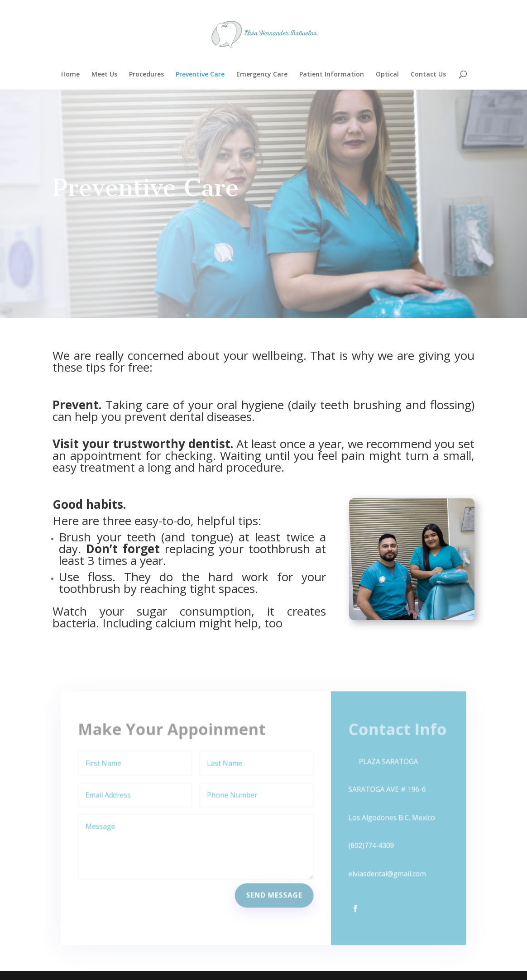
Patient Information (332, 75)
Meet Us (104, 75)
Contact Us (428, 75)
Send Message (274, 891)
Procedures (146, 75)
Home (70, 75)
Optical (387, 75)
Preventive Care (200, 75)
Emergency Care (262, 75)
